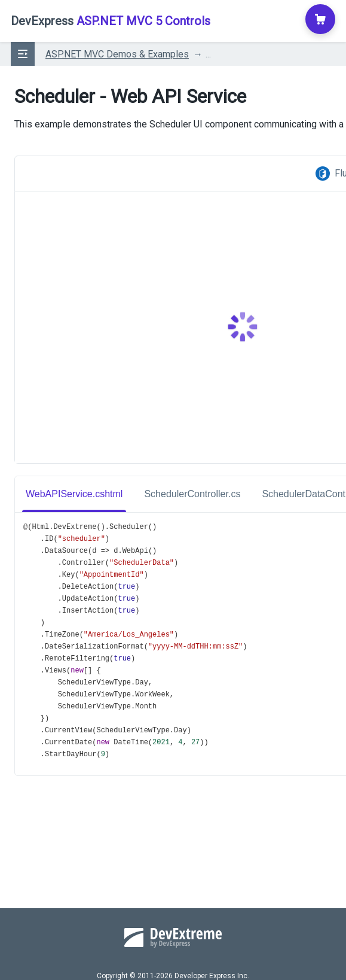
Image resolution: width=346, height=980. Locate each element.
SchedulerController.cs (192, 494)
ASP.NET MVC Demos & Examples (117, 54)
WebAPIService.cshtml (74, 494)
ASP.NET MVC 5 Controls (111, 21)
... (208, 54)
